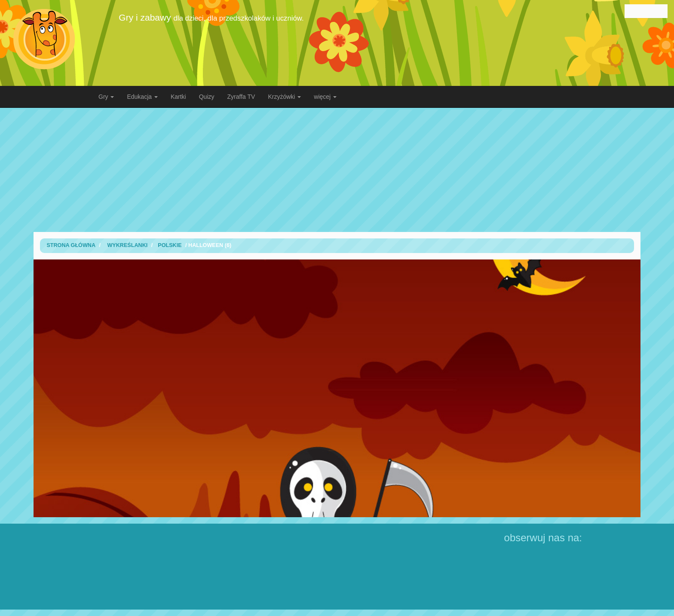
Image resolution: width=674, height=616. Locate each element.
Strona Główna (71, 245)
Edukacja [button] (142, 97)
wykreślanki (127, 245)
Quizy (207, 97)
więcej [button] (325, 97)
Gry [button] (106, 97)
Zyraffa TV (241, 97)
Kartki (178, 97)
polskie (170, 245)
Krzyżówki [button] (284, 97)
